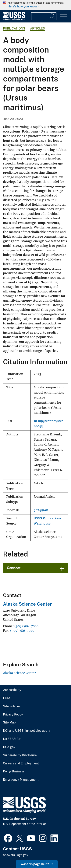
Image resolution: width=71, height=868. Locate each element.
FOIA (7, 698)
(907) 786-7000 (26, 626)
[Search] (53, 16)
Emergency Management (21, 780)
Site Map (9, 723)
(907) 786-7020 (22, 631)
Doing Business (14, 771)
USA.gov (9, 747)
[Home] (14, 19)
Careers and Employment (21, 763)
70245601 (41, 510)
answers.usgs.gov (16, 855)
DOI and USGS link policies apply (27, 731)
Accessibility (12, 690)
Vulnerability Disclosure (20, 755)
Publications (14, 28)
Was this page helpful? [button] (37, 864)
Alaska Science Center (27, 604)
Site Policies (12, 706)
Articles (37, 28)
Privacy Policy (13, 715)
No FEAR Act (12, 739)
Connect (14, 568)
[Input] (44, 16)
